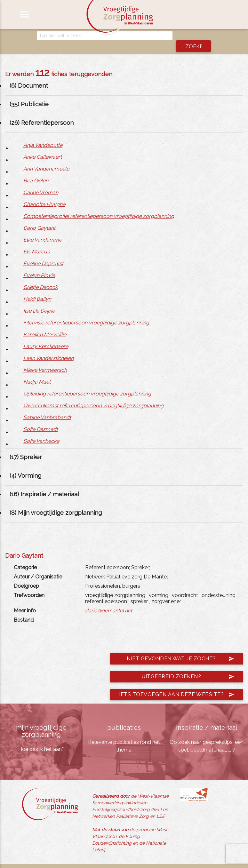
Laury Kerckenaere (46, 337)
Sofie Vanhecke (41, 432)
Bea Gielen (36, 172)
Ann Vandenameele (46, 160)
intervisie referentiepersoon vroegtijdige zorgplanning (86, 314)
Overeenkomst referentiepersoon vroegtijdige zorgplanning (93, 397)
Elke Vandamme (43, 231)
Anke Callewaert (43, 148)
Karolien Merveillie (45, 326)
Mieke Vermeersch (45, 361)
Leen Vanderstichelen (48, 349)
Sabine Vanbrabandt (47, 408)
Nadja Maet (37, 373)
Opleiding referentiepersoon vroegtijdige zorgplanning (87, 385)
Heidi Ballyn (37, 290)
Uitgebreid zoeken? (188, 668)
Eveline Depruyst (43, 255)
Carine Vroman (41, 183)
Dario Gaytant (39, 219)
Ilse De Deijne (39, 302)
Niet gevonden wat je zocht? (180, 650)
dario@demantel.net (109, 602)
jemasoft (185, 862)
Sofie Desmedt (41, 420)
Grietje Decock (40, 278)
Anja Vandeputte (43, 136)
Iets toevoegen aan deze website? (177, 686)
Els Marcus (36, 243)
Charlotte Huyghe (44, 195)
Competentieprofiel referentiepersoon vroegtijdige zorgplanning (99, 207)
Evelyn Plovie (39, 266)
